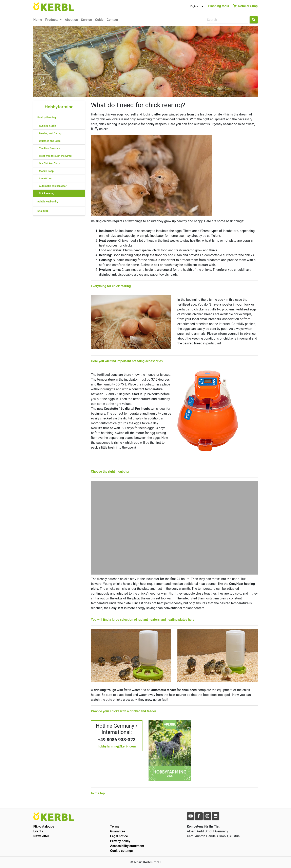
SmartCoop (46, 178)
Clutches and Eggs (50, 141)
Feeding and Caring (50, 133)
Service (86, 20)
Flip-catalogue (44, 826)
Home (38, 20)
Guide (99, 20)
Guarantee (118, 831)
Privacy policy (120, 841)
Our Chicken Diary (49, 163)
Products (52, 20)
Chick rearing (47, 193)
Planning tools (219, 6)
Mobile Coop (46, 171)
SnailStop (43, 211)
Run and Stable (48, 126)
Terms (115, 826)
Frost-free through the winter (56, 156)
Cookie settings (121, 851)
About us (71, 20)
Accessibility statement (127, 846)
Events (38, 831)
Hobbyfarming (59, 107)
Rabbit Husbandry (48, 202)
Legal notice (119, 836)
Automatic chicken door (53, 186)
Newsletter (41, 836)
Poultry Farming (47, 117)
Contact (112, 20)
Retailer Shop (245, 6)
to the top (98, 793)
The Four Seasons (49, 148)
